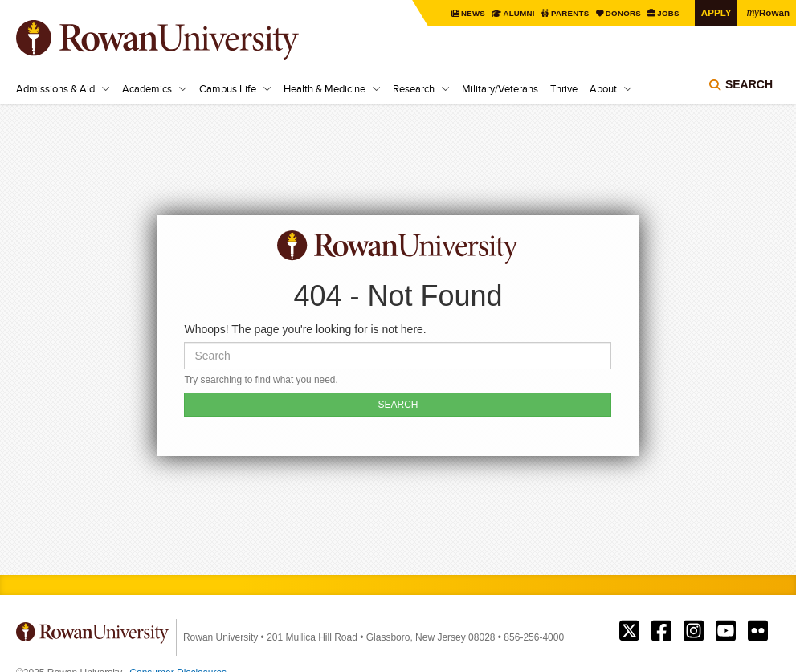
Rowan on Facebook (661, 631)
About (603, 88)
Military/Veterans (500, 88)
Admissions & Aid (55, 88)
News (471, 13)
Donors (623, 13)
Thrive (564, 88)
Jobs (668, 13)
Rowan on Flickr (758, 631)
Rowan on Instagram (694, 631)
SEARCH (398, 405)
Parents (569, 13)
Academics (147, 88)
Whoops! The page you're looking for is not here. (305, 329)
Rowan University (181, 40)
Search (749, 84)
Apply (716, 12)
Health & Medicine (325, 88)
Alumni (517, 13)
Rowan (768, 12)
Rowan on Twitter (629, 631)
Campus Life (228, 88)
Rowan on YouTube (726, 631)
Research (414, 88)
